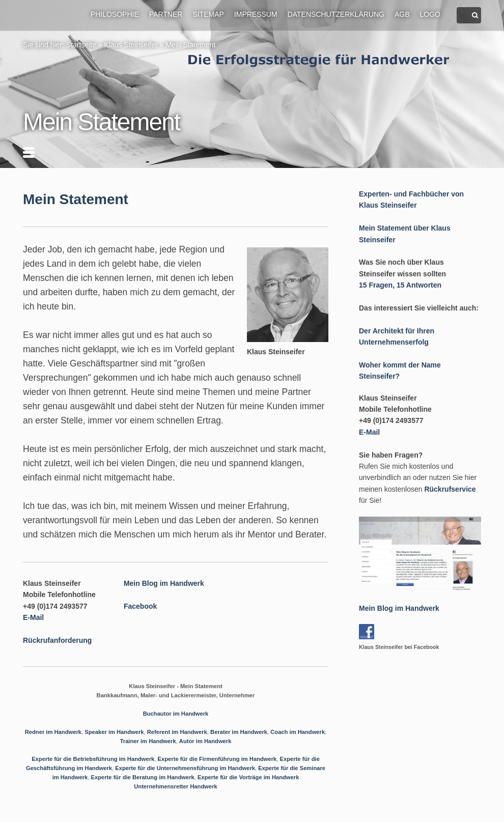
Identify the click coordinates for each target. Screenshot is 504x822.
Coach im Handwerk (298, 732)
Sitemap (208, 14)
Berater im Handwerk (239, 732)
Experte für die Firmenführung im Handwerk (217, 759)
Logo (430, 14)
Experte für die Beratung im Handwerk (142, 777)
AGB (402, 14)
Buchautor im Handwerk (176, 714)
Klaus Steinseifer (131, 45)
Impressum (256, 14)
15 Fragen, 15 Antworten (400, 285)
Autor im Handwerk (205, 741)
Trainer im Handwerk (148, 741)
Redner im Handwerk (53, 732)
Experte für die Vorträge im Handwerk (248, 777)
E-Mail (33, 617)
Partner (166, 14)
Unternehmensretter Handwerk (176, 786)
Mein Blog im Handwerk (164, 583)
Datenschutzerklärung (336, 14)
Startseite (81, 45)
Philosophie (115, 14)
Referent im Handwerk (177, 732)
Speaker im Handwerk (114, 732)
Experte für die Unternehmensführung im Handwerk (185, 768)
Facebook (140, 606)
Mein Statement (190, 45)
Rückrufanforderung (57, 640)
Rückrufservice (450, 489)
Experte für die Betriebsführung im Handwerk (93, 759)
